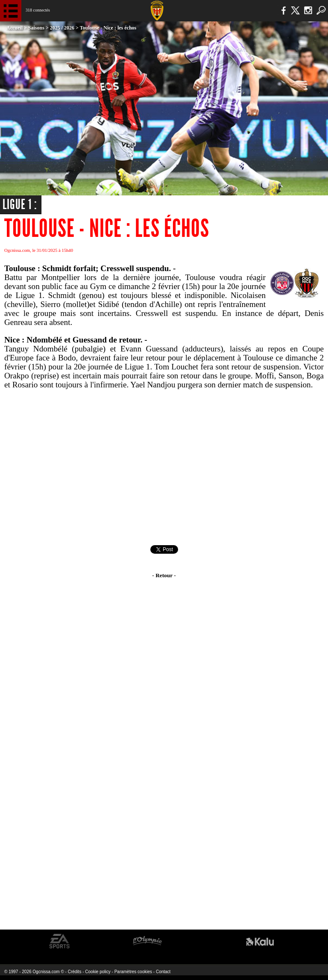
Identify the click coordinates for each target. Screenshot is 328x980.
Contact (163, 972)
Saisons (36, 28)
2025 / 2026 (62, 28)
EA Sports (60, 941)
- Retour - (164, 575)
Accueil (15, 28)
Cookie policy (98, 972)
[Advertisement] (164, 467)
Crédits (75, 972)
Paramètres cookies (133, 972)
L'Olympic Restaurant (147, 941)
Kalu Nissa (260, 941)
